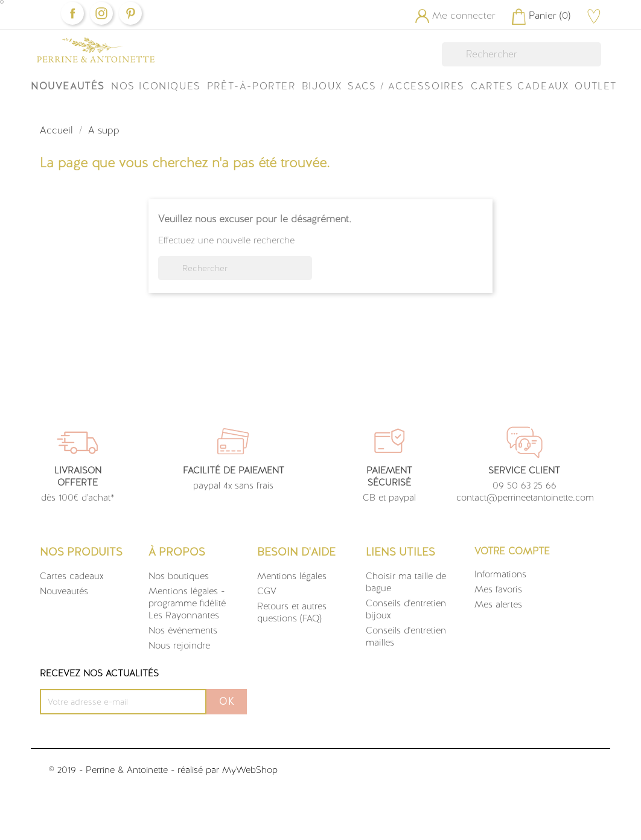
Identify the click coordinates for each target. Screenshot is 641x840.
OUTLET (596, 86)
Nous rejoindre (179, 646)
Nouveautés (68, 86)
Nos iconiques (156, 86)
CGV (267, 591)
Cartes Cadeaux (520, 86)
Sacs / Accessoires (406, 86)
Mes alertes (498, 604)
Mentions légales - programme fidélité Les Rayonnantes (187, 603)
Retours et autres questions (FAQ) (292, 612)
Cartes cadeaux (72, 576)
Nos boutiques (179, 576)
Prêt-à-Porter (251, 86)
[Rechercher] (521, 54)
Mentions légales (292, 576)
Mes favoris (498, 589)
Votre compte (512, 551)
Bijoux (322, 86)
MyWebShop (250, 770)
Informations (500, 574)
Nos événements (183, 630)
